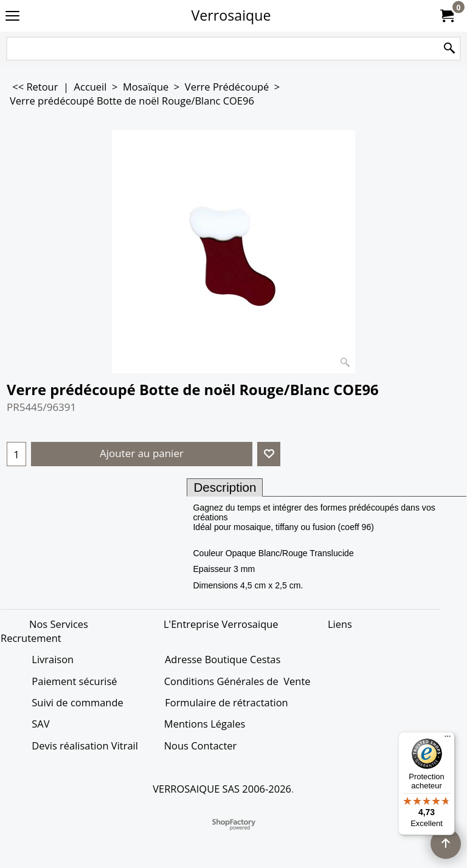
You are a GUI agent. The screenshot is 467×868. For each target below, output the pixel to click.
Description (225, 487)
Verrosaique (231, 15)
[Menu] (448, 739)
